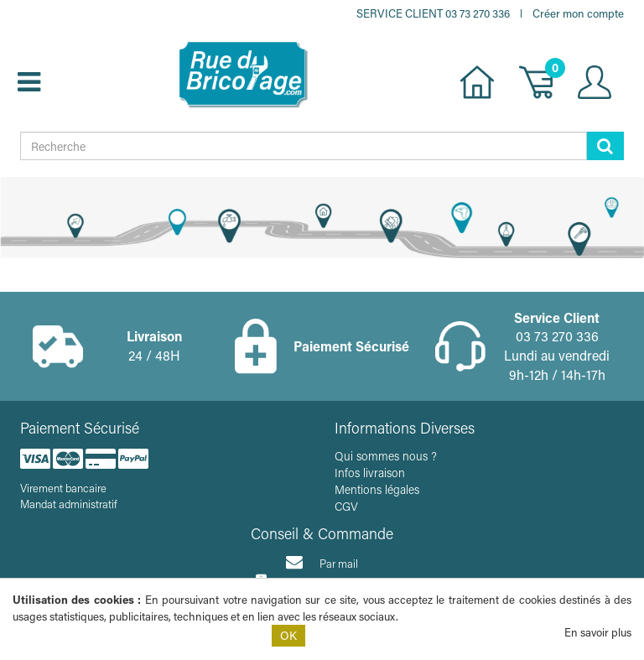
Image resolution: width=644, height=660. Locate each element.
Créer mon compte (578, 13)
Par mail (322, 562)
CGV (346, 506)
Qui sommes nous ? (386, 456)
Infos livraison (370, 473)
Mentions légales (377, 489)
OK (288, 635)
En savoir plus (598, 632)
